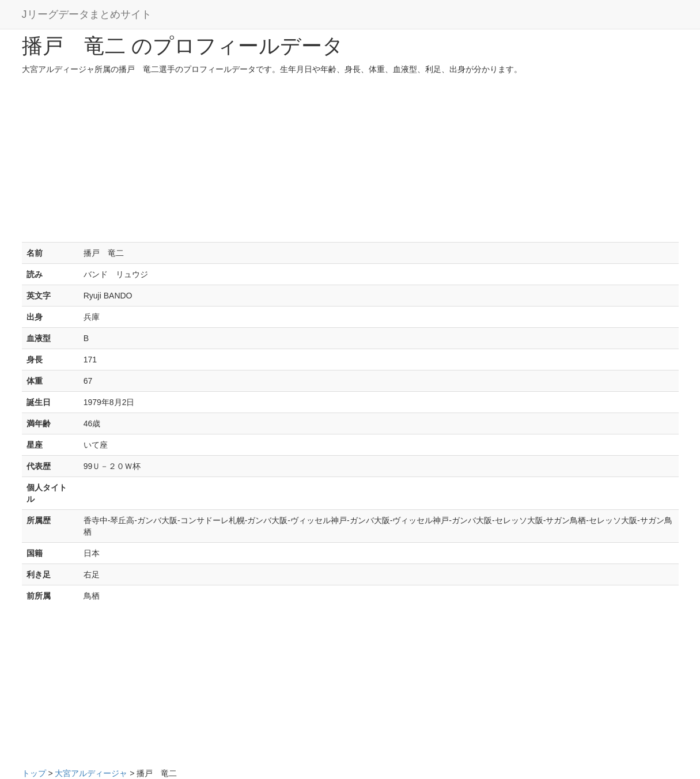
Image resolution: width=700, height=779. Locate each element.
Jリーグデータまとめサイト (87, 14)
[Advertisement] (350, 161)
